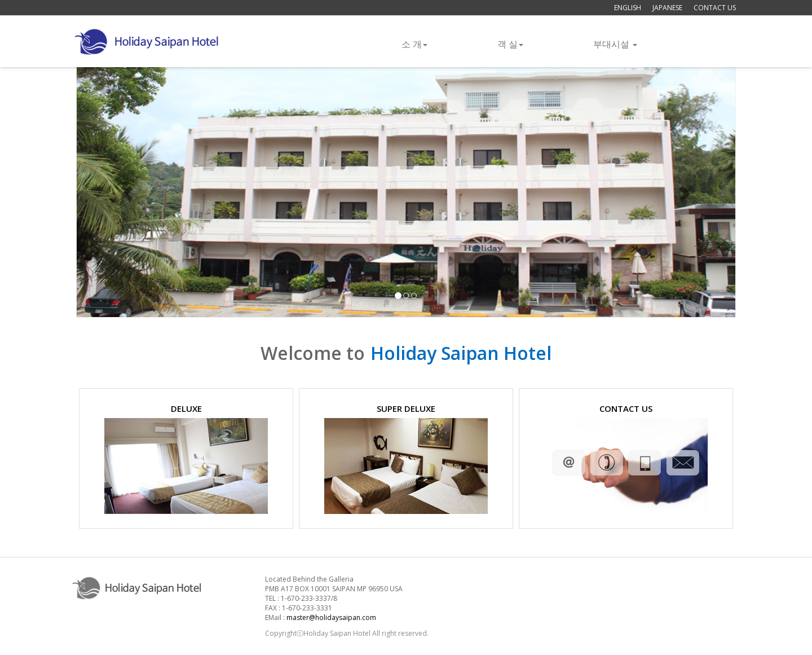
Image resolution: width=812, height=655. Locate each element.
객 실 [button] (510, 44)
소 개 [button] (414, 44)
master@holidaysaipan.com (331, 617)
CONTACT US (715, 8)
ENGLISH (628, 8)
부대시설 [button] (615, 44)
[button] (126, 190)
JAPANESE (667, 8)
